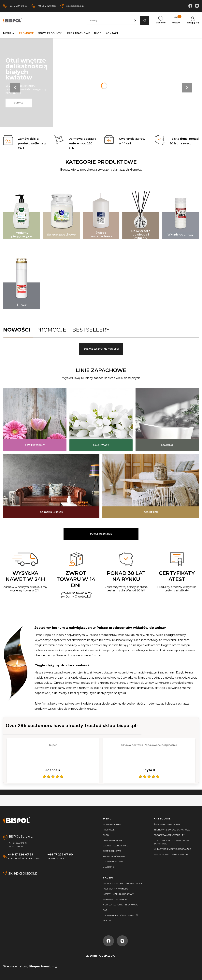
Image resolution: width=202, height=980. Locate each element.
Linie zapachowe (113, 840)
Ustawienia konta (113, 862)
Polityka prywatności (116, 889)
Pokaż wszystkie (101, 534)
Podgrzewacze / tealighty (169, 835)
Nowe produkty (112, 824)
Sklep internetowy (29, 966)
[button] (145, 20)
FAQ (105, 910)
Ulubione (108, 867)
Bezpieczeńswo (112, 851)
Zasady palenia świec (115, 846)
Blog (106, 835)
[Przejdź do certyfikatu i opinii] (72, 726)
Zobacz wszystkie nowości (101, 349)
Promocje (109, 830)
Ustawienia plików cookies (119, 915)
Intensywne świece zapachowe (172, 830)
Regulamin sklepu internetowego (123, 883)
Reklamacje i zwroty (115, 899)
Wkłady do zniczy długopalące (172, 849)
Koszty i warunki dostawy (118, 894)
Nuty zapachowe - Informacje (121, 905)
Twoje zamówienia (114, 856)
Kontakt (108, 921)
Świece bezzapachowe (167, 824)
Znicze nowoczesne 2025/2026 (171, 854)
